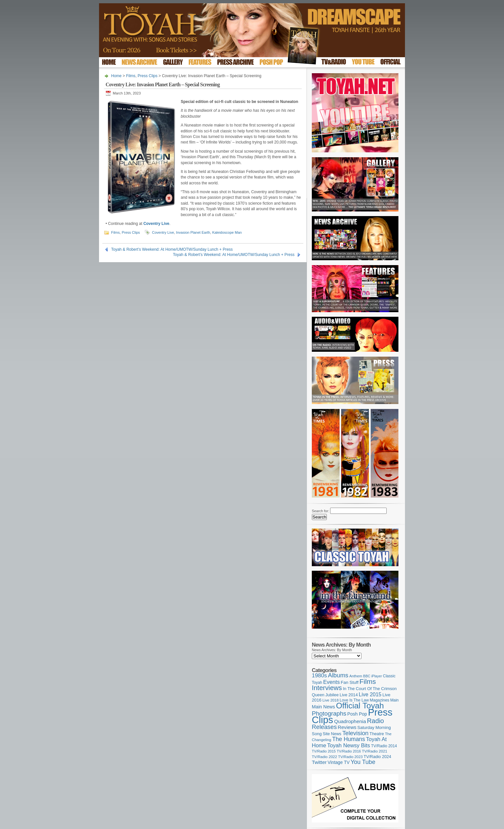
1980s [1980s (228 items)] (319, 676)
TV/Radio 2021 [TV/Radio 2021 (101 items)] (374, 751)
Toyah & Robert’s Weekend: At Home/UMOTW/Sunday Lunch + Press (172, 249)
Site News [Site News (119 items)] (332, 734)
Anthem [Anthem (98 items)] (356, 676)
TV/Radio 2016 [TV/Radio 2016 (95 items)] (349, 751)
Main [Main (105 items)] (395, 700)
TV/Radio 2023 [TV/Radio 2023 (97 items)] (350, 757)
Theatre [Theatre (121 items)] (377, 734)
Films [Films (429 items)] (368, 681)
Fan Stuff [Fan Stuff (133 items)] (350, 682)
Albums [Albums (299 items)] (338, 675)
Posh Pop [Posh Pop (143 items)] (357, 714)
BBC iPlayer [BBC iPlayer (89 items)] (372, 676)
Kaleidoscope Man (227, 232)
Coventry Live (163, 232)
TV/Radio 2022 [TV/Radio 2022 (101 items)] (324, 757)
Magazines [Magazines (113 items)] (379, 700)
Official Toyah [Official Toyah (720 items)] (360, 706)
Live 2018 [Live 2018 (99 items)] (331, 700)
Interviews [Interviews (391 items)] (327, 688)
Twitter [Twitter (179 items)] (319, 762)
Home (116, 76)
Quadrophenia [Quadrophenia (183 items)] (350, 721)
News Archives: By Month (332, 650)
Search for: (320, 511)
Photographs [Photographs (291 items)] (329, 713)
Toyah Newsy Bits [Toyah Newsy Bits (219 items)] (349, 745)
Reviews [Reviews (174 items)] (347, 727)
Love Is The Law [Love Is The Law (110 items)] (354, 700)
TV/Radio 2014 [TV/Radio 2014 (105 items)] (384, 746)
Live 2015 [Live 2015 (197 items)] (370, 694)
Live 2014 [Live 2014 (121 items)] (349, 695)
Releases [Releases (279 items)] (324, 727)
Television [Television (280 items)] (355, 733)
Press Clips (148, 76)
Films (131, 76)
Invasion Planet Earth (193, 232)
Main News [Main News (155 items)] (323, 707)
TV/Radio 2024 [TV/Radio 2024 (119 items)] (377, 757)
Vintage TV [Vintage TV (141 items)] (338, 762)
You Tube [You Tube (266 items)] (363, 762)
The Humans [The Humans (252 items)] (348, 739)
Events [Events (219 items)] (332, 682)
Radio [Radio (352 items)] (376, 721)
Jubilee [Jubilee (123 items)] (332, 695)
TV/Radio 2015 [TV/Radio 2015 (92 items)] (324, 751)
